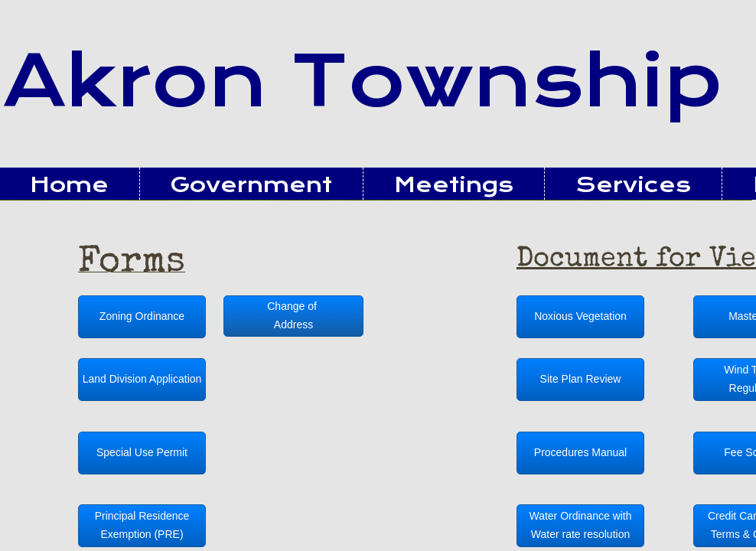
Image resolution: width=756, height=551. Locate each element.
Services (633, 185)
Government (251, 185)
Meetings (454, 185)
